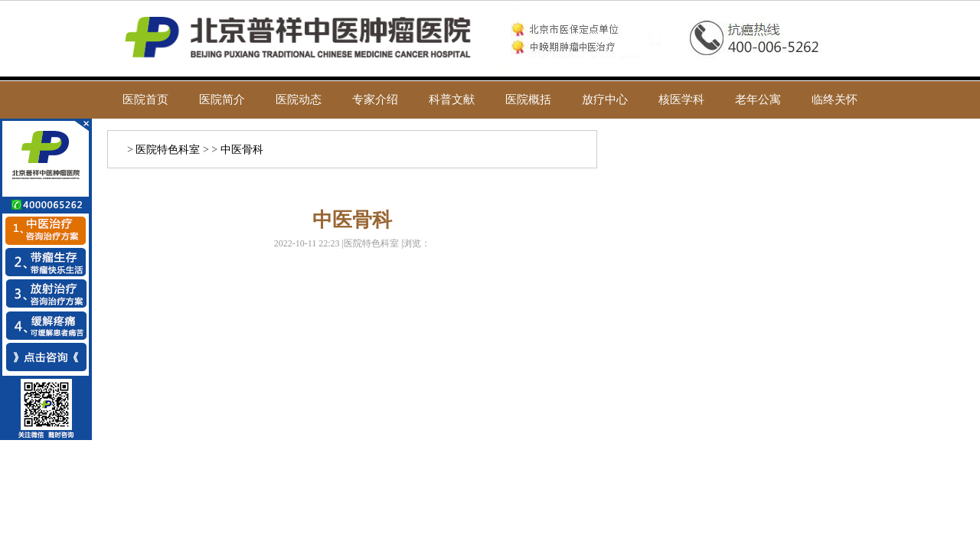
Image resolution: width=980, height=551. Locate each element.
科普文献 (452, 99)
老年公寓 (758, 99)
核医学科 (681, 99)
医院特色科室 (168, 150)
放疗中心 (605, 99)
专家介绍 (375, 99)
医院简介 (222, 99)
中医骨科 (242, 150)
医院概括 (528, 99)
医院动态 (299, 99)
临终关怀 (835, 99)
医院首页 (145, 99)
